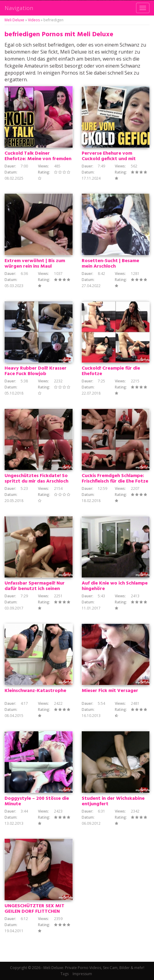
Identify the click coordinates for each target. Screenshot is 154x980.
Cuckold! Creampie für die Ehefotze (111, 371)
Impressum (82, 974)
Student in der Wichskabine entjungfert (113, 801)
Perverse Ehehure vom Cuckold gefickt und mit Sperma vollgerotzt (109, 159)
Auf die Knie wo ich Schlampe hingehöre (115, 586)
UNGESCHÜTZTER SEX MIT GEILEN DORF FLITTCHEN (34, 909)
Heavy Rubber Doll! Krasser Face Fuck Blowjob (36, 371)
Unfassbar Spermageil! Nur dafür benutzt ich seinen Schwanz (35, 589)
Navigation (19, 8)
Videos (34, 20)
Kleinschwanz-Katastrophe (35, 691)
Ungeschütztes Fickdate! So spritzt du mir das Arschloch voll (36, 481)
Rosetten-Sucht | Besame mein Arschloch (110, 264)
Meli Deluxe (14, 20)
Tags (65, 974)
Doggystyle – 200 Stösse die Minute (37, 801)
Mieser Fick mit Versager (110, 691)
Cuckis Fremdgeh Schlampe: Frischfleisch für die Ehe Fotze (115, 479)
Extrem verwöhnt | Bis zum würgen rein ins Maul (35, 264)
